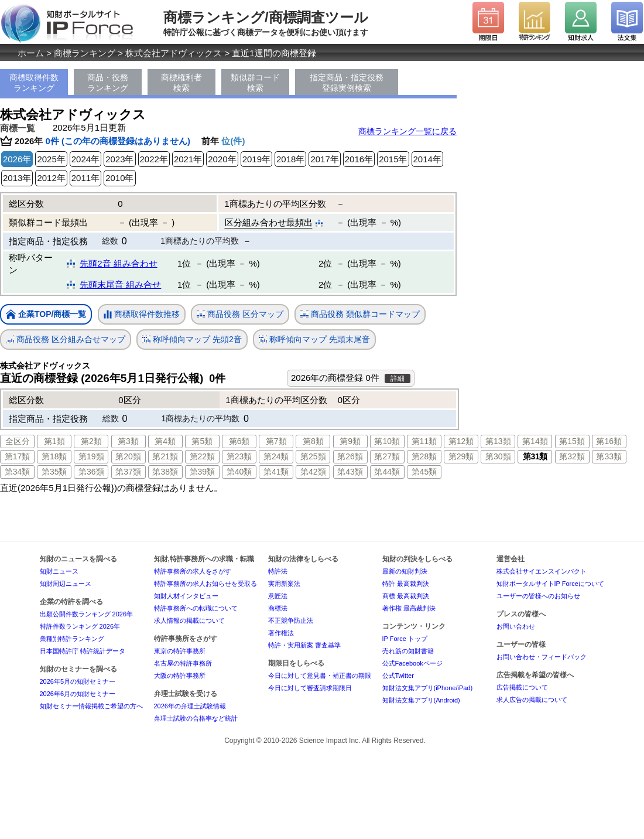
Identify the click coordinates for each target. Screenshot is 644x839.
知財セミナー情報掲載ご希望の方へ (91, 706)
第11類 (424, 441)
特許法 (278, 571)
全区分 (18, 441)
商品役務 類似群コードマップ (360, 314)
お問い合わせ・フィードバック (542, 657)
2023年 (119, 159)
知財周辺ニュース (66, 584)
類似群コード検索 (255, 83)
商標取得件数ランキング (34, 83)
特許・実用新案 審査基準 (304, 645)
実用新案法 (284, 584)
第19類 (91, 456)
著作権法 (281, 633)
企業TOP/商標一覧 (46, 315)
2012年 (51, 178)
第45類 (424, 472)
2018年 (290, 159)
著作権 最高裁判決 (409, 608)
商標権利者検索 (181, 83)
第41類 (276, 472)
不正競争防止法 (291, 620)
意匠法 (278, 596)
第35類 (54, 472)
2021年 (188, 159)
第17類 (18, 456)
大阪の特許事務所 (180, 676)
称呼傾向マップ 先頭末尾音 (314, 340)
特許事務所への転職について (196, 608)
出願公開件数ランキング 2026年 (87, 614)
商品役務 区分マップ (240, 314)
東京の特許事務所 (180, 651)
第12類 (461, 441)
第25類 (313, 456)
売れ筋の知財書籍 (408, 651)
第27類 (387, 456)
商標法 (278, 608)
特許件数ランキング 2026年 (80, 626)
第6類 (239, 441)
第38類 (165, 472)
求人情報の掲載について (189, 620)
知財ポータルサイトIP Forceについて (550, 584)
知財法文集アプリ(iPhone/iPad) (428, 688)
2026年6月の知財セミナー (78, 694)
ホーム (31, 53)
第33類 (609, 456)
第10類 (387, 441)
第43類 (350, 472)
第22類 (203, 456)
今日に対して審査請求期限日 (310, 688)
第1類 (54, 441)
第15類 (572, 441)
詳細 (398, 378)
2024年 (85, 159)
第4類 (165, 441)
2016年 (359, 159)
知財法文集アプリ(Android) (421, 700)
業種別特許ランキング (72, 639)
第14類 (535, 441)
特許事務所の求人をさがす (193, 571)
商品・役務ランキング (108, 83)
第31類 (535, 456)
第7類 (276, 441)
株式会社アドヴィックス (174, 53)
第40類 (239, 472)
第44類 (387, 472)
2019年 (256, 159)
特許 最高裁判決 (406, 584)
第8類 (313, 441)
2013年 (17, 178)
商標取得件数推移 (142, 315)
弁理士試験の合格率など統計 (196, 718)
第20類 (128, 456)
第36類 (91, 472)
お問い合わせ (516, 626)
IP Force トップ (405, 639)
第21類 (165, 456)
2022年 (154, 159)
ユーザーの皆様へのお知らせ (538, 596)
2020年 (222, 159)
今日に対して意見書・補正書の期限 (320, 676)
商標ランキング (85, 53)
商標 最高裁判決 (406, 596)
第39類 (203, 472)
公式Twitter (398, 676)
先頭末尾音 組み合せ (120, 284)
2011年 (85, 178)
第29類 (461, 456)
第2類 (91, 441)
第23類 (239, 456)
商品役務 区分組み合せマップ (66, 340)
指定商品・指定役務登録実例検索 (347, 83)
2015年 (393, 159)
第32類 (572, 456)
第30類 (498, 456)
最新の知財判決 (405, 571)
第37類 (128, 472)
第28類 (424, 456)
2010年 (119, 178)
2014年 (427, 159)
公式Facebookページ (412, 663)
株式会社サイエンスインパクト (542, 571)
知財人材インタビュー (186, 596)
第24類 (276, 456)
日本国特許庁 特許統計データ (83, 651)
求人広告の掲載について (532, 700)
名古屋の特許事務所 (183, 663)
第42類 (313, 472)
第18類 (54, 456)
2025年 (51, 159)
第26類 (350, 456)
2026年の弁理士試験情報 (190, 706)
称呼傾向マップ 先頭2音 (192, 340)
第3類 (128, 441)
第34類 (18, 472)
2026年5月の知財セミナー (78, 681)
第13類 (498, 441)
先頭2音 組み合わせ (119, 263)
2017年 (324, 159)
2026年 (17, 159)
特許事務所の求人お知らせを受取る (205, 584)
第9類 (350, 441)
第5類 (202, 441)
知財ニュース (59, 571)
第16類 (609, 441)
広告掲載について (522, 687)
